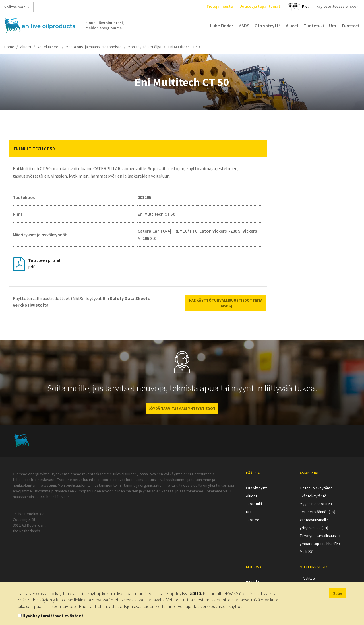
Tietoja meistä (220, 6)
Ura (333, 26)
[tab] (138, 149)
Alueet (292, 26)
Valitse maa (17, 8)
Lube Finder (222, 26)
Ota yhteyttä (268, 26)
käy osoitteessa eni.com (338, 6)
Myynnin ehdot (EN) (316, 504)
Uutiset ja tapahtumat (260, 6)
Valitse (311, 580)
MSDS (244, 26)
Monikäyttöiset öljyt (145, 47)
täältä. (195, 593)
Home (9, 47)
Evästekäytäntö (313, 496)
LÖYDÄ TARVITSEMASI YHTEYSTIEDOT (182, 408)
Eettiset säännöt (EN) (318, 512)
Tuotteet (350, 26)
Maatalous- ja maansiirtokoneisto (94, 47)
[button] (258, 149)
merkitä (253, 581)
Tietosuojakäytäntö (316, 488)
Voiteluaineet (48, 47)
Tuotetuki (314, 26)
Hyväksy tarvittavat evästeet (53, 616)
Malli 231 (307, 552)
